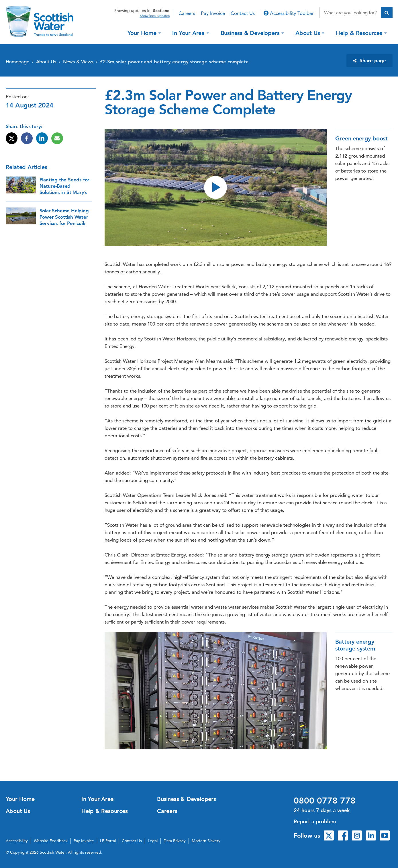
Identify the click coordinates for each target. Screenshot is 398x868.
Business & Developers (251, 33)
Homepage (17, 62)
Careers (187, 13)
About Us (308, 33)
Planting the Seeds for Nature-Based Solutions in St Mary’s (65, 186)
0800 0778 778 (325, 801)
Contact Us (243, 13)
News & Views (78, 62)
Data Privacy (175, 841)
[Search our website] (350, 13)
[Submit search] (387, 13)
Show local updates (155, 16)
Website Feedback (51, 841)
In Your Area (189, 33)
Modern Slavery (206, 841)
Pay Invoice (213, 13)
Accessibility (17, 841)
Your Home (143, 33)
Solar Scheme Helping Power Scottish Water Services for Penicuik (64, 217)
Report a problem (315, 821)
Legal (153, 841)
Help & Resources (360, 33)
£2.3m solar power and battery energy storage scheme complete (174, 62)
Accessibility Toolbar (289, 13)
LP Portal (108, 841)
